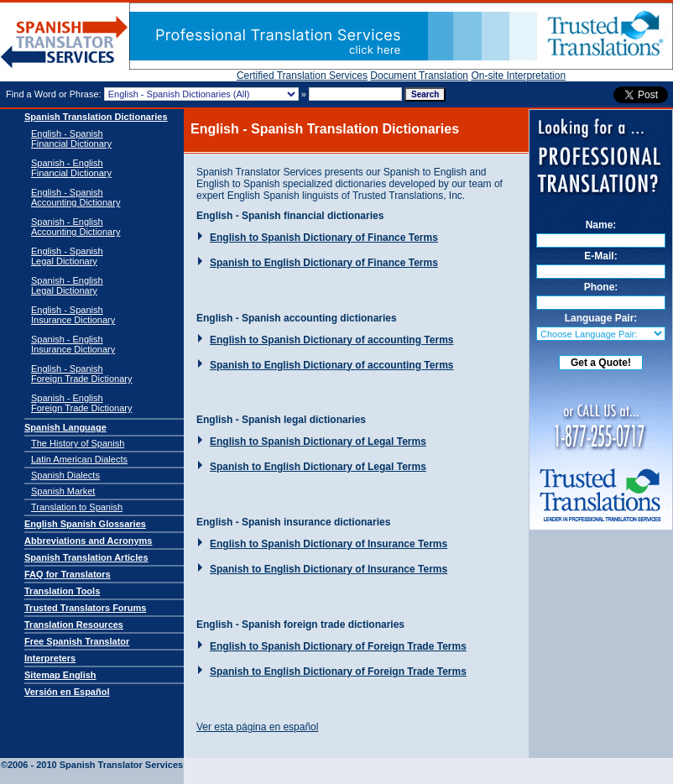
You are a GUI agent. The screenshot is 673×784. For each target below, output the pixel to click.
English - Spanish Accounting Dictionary (76, 197)
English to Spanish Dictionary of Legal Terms (318, 442)
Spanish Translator (65, 42)
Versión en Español (67, 692)
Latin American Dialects (79, 459)
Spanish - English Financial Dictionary (71, 168)
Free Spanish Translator (77, 641)
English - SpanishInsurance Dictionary (73, 315)
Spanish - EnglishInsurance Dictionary (73, 344)
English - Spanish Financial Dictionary (71, 139)
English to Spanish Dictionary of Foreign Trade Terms (338, 646)
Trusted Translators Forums (85, 608)
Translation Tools (62, 591)
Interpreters (50, 658)
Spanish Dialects (65, 475)
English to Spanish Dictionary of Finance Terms (324, 238)
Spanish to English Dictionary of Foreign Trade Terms (338, 672)
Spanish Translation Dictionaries (96, 117)
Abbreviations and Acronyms (88, 541)
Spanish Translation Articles (86, 557)
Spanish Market (63, 491)
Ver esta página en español (257, 727)
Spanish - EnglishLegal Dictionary (67, 285)
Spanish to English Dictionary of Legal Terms (318, 467)
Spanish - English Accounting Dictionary (76, 227)
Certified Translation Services (302, 76)
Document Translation (419, 76)
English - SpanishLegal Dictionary (67, 256)
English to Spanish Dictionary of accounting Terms (331, 340)
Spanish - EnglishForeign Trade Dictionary (81, 403)
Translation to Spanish (77, 507)
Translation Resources (74, 625)
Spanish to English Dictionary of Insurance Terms (329, 569)
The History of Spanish (78, 443)
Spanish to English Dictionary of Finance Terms (324, 263)
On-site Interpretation (518, 76)
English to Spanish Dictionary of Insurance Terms (329, 544)
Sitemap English (60, 675)
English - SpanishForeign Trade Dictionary (81, 374)
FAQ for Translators (68, 574)
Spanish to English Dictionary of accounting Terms (331, 365)
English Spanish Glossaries (85, 524)
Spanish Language (65, 427)
